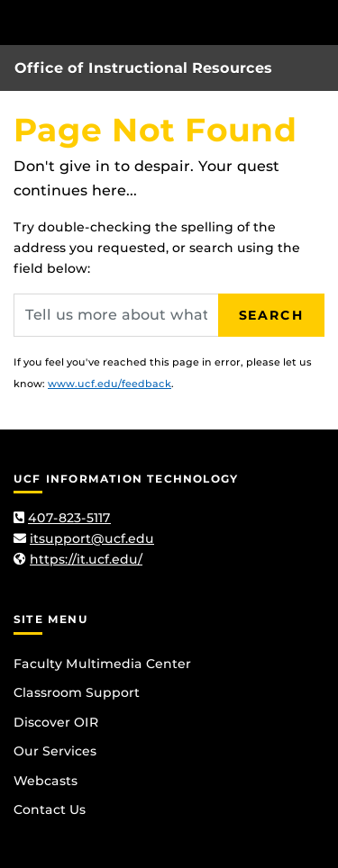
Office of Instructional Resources (143, 68)
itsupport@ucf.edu (92, 538)
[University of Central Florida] (137, 22)
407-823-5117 (69, 518)
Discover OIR (56, 722)
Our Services (55, 751)
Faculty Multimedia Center (102, 664)
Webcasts (46, 781)
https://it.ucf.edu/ (86, 559)
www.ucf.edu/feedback (110, 384)
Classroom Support (77, 692)
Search (271, 315)
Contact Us (50, 809)
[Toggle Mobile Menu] (320, 21)
